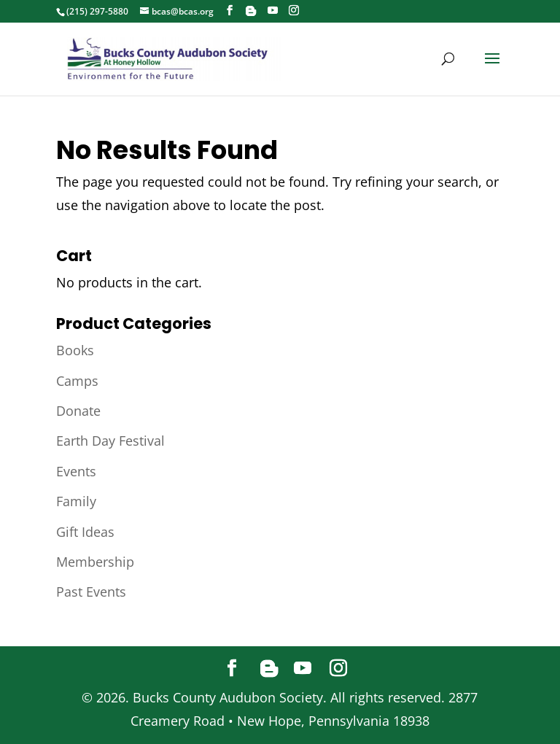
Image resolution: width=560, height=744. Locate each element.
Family (76, 501)
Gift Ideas (85, 532)
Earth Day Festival (110, 441)
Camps (77, 381)
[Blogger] (251, 11)
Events (76, 471)
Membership (95, 562)
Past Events (91, 592)
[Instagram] (294, 11)
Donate (78, 411)
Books (75, 350)
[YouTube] (273, 11)
